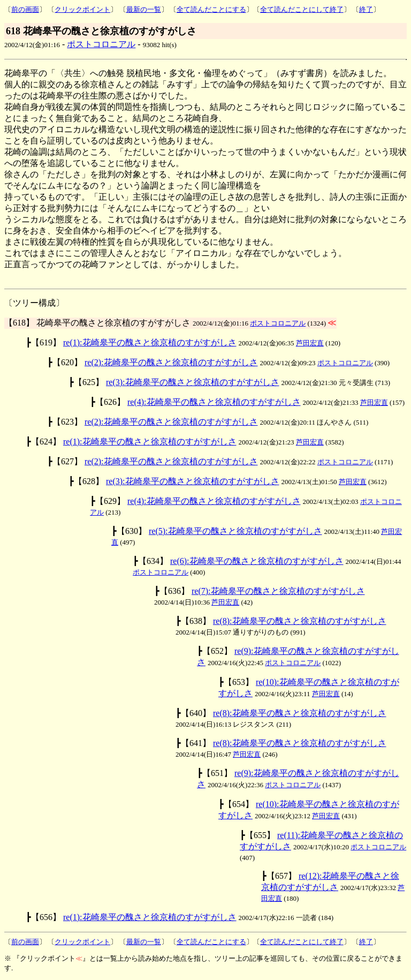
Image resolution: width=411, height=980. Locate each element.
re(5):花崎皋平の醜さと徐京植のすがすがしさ (235, 531)
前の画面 (25, 9)
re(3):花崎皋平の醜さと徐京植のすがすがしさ (193, 382)
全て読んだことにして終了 (302, 9)
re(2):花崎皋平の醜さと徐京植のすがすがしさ (171, 362)
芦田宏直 (310, 343)
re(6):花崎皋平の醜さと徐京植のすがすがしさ (257, 561)
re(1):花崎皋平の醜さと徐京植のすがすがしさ (150, 342)
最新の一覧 (144, 9)
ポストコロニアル (101, 44)
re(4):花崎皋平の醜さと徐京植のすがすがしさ (214, 402)
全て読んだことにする (211, 9)
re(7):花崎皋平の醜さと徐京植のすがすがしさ (278, 591)
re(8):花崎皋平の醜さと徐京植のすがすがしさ (300, 621)
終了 (366, 9)
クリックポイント (82, 9)
